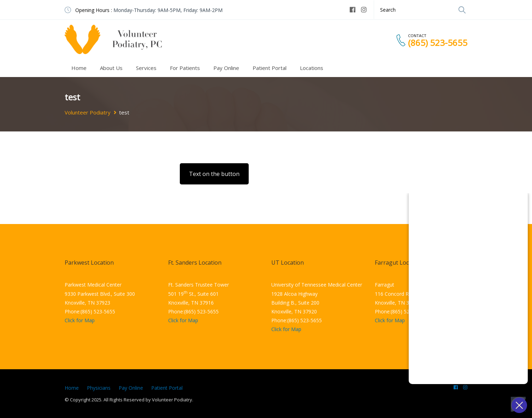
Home (79, 68)
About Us (111, 68)
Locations (312, 68)
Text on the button (214, 174)
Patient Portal (270, 68)
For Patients (185, 68)
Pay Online (226, 68)
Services (146, 68)
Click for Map (80, 320)
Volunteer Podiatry (88, 112)
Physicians (99, 388)
